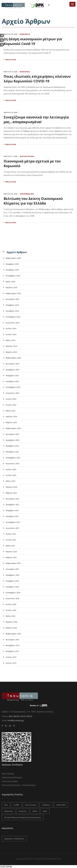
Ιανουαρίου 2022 (12, 499)
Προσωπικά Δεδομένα (12, 777)
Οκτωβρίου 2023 (12, 381)
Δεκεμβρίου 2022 (13, 440)
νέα (6, 805)
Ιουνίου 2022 (11, 475)
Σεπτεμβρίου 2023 (13, 387)
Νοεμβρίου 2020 (12, 581)
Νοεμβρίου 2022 (12, 446)
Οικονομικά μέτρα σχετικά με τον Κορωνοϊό (34, 163)
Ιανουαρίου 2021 (12, 569)
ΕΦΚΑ (35, 811)
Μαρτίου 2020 (11, 628)
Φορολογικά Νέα (27, 156)
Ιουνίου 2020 (11, 610)
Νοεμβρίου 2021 (12, 510)
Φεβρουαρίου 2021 (13, 563)
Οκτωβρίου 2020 (12, 587)
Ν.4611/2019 (61, 805)
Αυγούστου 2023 (12, 393)
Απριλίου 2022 (11, 487)
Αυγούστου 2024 (12, 323)
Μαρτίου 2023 (11, 422)
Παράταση (9, 811)
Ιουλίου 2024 (11, 328)
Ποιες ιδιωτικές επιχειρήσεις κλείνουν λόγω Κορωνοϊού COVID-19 (37, 79)
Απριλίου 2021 (11, 552)
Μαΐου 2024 (10, 340)
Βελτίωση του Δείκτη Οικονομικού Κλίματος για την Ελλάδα (35, 201)
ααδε (45, 811)
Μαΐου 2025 (10, 282)
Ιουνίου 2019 (11, 663)
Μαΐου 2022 (10, 481)
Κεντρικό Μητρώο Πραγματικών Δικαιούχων (23, 817)
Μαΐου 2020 (10, 616)
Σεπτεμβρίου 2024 (13, 317)
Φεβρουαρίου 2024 (13, 358)
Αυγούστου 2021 (12, 528)
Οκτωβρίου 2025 (12, 270)
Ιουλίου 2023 (11, 399)
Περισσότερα (11, 60)
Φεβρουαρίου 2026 (13, 258)
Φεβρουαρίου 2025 (13, 293)
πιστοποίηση (31, 805)
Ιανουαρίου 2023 (12, 434)
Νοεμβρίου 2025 (12, 264)
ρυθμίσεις (46, 805)
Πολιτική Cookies (10, 781)
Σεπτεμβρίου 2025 (13, 276)
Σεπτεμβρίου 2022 (13, 458)
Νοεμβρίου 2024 (12, 305)
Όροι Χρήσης (8, 774)
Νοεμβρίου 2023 (12, 375)
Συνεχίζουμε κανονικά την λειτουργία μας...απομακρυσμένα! (38, 119)
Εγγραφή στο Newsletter (14, 839)
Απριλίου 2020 (11, 622)
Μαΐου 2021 (10, 546)
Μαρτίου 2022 (11, 493)
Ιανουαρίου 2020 (12, 640)
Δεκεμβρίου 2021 (13, 505)
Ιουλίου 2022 (11, 469)
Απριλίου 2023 (11, 417)
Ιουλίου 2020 (11, 604)
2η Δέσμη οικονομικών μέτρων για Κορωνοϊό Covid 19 (35, 41)
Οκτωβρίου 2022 (12, 452)
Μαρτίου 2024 (11, 352)
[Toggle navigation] (72, 4)
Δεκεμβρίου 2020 (13, 575)
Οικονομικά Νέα (27, 194)
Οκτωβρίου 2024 (12, 311)
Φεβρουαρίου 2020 (13, 634)
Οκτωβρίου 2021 (12, 516)
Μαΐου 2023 (10, 411)
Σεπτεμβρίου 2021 (13, 522)
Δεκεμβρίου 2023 (13, 370)
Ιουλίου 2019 (11, 657)
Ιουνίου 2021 (11, 540)
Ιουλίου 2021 (11, 534)
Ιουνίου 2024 (11, 334)
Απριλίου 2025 (11, 287)
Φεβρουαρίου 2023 (13, 428)
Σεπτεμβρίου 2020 (13, 593)
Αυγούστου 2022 (12, 464)
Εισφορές (23, 811)
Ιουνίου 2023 (11, 405)
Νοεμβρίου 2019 (12, 651)
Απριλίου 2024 (11, 346)
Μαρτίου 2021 (11, 557)
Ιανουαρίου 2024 (12, 364)
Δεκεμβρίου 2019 (13, 645)
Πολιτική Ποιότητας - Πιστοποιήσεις (19, 785)
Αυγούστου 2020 (12, 598)
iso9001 (16, 805)
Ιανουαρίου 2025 (12, 299)
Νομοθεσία (25, 34)
